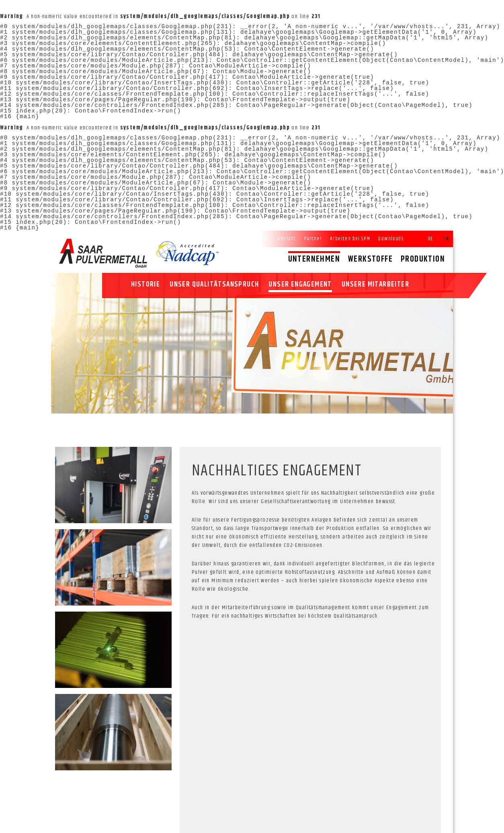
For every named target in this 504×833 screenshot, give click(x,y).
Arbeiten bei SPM (350, 239)
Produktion (423, 259)
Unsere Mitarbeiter (375, 284)
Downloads (391, 239)
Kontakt (287, 239)
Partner (313, 239)
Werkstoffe (370, 259)
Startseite (258, 239)
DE (430, 239)
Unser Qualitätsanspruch (214, 284)
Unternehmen (314, 259)
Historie (145, 284)
